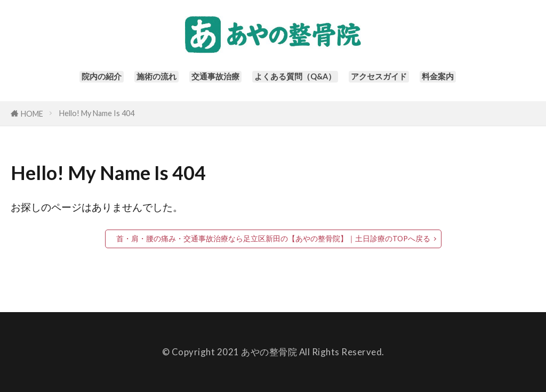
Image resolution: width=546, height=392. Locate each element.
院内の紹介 (85, 80)
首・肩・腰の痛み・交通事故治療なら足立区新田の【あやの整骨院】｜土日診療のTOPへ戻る (273, 239)
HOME (32, 114)
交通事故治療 (210, 80)
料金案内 (456, 80)
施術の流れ (145, 80)
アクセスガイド (391, 80)
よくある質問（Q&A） (298, 80)
